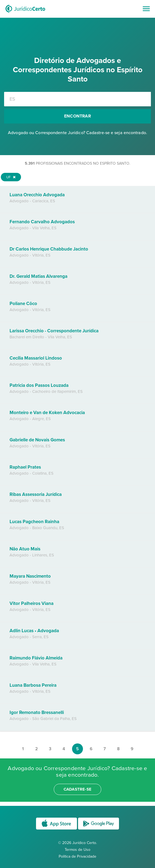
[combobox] (77, 99)
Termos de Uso (77, 850)
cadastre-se (77, 789)
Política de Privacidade (77, 856)
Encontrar (77, 116)
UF (11, 177)
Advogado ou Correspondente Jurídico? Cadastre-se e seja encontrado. (77, 133)
